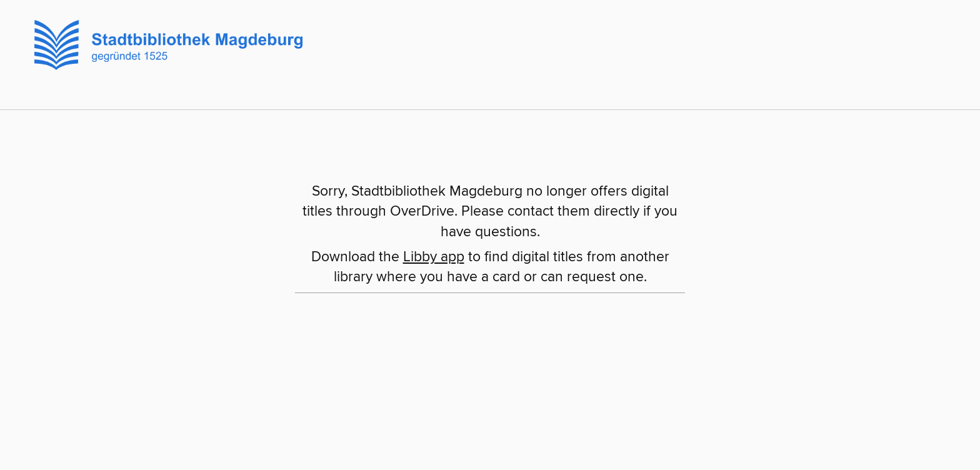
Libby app (434, 257)
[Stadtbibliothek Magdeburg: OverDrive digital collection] (164, 43)
